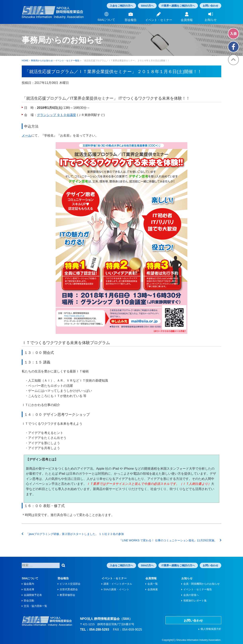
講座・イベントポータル (118, 584)
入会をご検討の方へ (121, 6)
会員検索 (153, 589)
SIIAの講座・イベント (116, 589)
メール (27, 135)
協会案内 (29, 584)
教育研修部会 (67, 595)
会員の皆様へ (191, 595)
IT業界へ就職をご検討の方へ (178, 6)
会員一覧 (153, 584)
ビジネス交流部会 (70, 584)
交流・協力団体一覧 (35, 606)
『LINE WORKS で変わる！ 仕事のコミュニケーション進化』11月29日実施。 (170, 540)
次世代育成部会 (69, 589)
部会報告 (63, 578)
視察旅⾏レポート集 (195, 601)
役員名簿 (29, 589)
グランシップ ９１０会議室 (56, 115)
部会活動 (29, 601)
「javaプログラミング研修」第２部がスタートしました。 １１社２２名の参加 (73, 534)
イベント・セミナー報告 (198, 589)
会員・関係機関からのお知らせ (202, 584)
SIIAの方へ (147, 6)
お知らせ (187, 578)
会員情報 (151, 578)
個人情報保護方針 (211, 629)
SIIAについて (30, 578)
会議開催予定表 (33, 595)
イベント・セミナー (114, 578)
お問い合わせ (210, 6)
